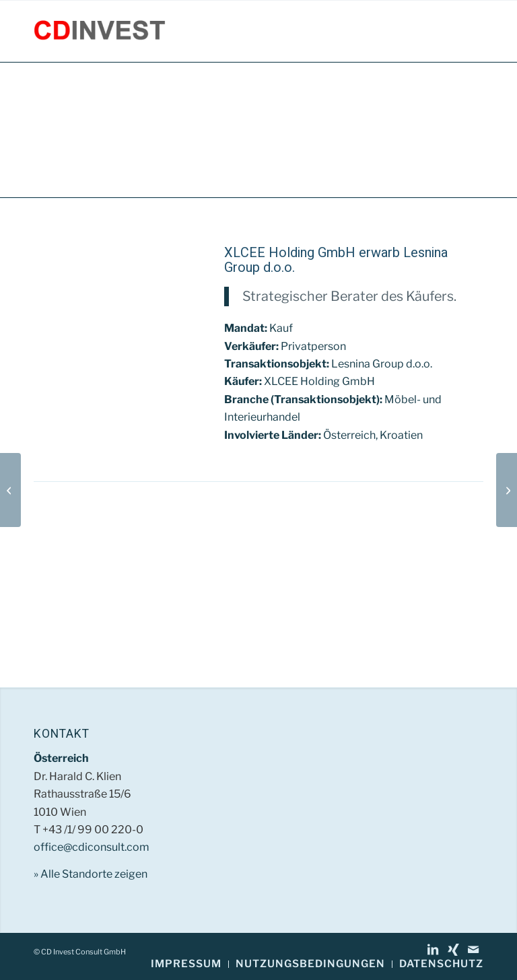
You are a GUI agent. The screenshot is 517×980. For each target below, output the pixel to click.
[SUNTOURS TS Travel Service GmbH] (507, 490)
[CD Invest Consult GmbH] (100, 31)
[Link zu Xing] (453, 950)
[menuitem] (186, 964)
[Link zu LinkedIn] (433, 950)
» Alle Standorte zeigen (91, 874)
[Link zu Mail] (473, 950)
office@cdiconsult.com (92, 847)
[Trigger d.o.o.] (10, 490)
